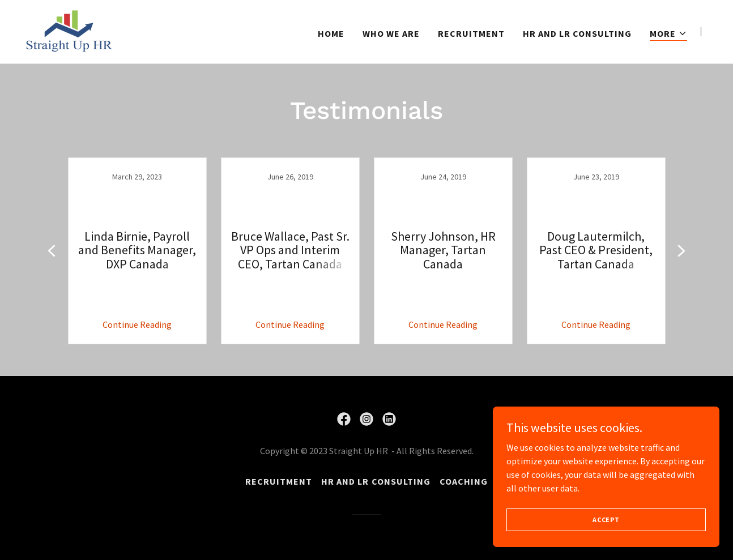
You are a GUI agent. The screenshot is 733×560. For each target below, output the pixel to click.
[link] (69, 31)
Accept (606, 520)
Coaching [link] (464, 481)
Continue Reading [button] (137, 324)
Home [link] (331, 33)
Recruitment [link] (471, 33)
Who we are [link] (391, 33)
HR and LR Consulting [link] (577, 33)
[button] (668, 34)
